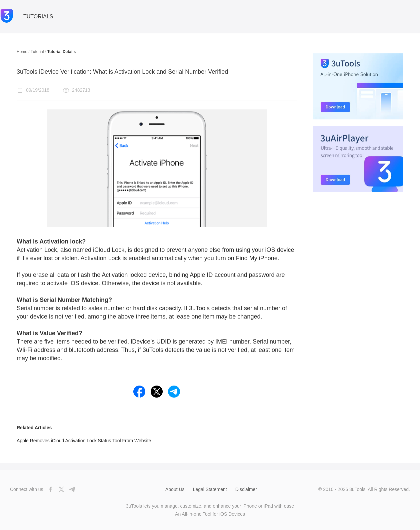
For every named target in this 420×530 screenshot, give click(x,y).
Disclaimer (246, 489)
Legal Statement (210, 489)
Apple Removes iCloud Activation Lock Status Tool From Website (84, 441)
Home (22, 52)
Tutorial (37, 52)
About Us (175, 489)
